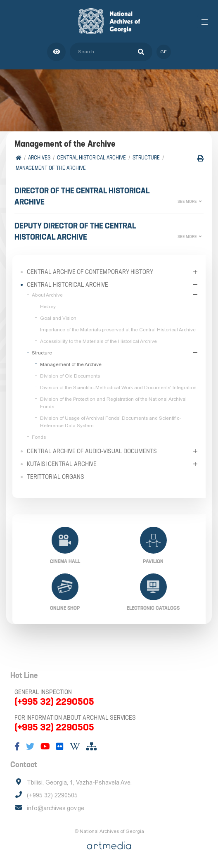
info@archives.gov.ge (56, 808)
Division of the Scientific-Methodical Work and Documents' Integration (118, 388)
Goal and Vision (58, 318)
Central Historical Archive (91, 158)
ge (164, 52)
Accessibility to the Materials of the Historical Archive (98, 341)
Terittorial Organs (56, 477)
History (48, 307)
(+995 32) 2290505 (54, 702)
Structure (146, 158)
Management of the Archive (51, 168)
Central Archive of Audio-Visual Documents (92, 451)
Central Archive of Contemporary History (90, 272)
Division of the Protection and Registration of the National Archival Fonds (113, 403)
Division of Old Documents (70, 376)
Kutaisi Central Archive (62, 464)
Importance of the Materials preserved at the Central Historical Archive (118, 330)
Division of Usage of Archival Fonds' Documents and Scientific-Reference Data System (111, 422)
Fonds (39, 437)
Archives (39, 158)
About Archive (47, 295)
